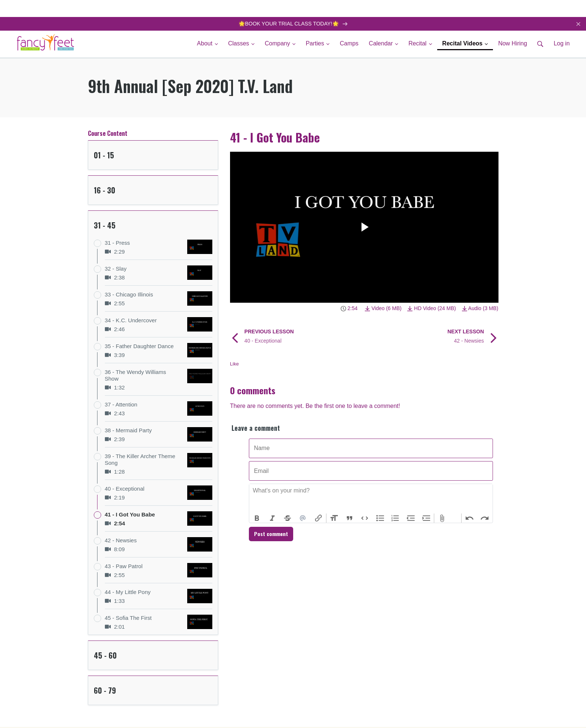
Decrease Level (411, 519)
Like (234, 364)
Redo (485, 519)
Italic (272, 519)
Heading (334, 519)
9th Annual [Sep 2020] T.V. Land (190, 87)
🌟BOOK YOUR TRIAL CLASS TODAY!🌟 (293, 24)
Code (365, 519)
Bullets (380, 519)
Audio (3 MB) (480, 309)
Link (318, 519)
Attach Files (442, 519)
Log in (562, 44)
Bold (257, 519)
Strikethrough (288, 519)
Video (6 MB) (383, 309)
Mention (303, 519)
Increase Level (426, 519)
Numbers (395, 519)
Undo (469, 519)
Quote (349, 519)
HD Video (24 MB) (431, 309)
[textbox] (371, 499)
